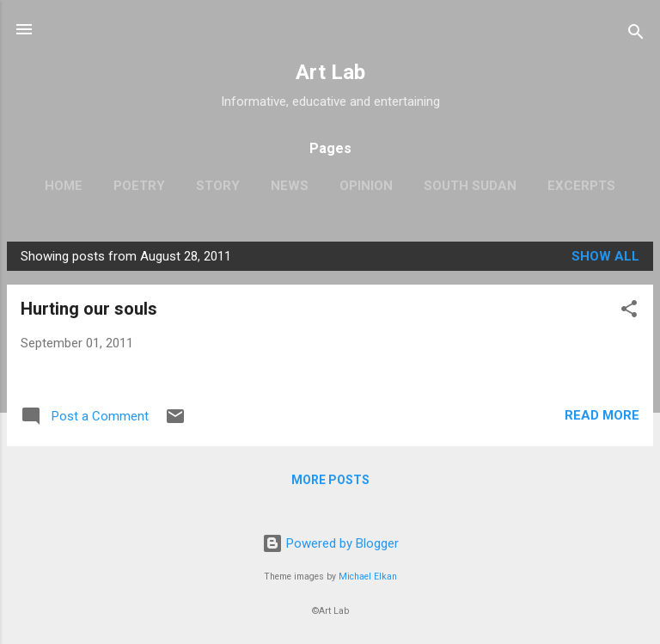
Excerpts (581, 186)
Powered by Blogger (330, 543)
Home (64, 186)
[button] (629, 312)
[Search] (636, 35)
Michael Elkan (368, 577)
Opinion (366, 186)
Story (218, 186)
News (290, 186)
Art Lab (330, 72)
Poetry (139, 186)
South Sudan (470, 186)
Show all (605, 256)
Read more (602, 415)
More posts (330, 480)
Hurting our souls (89, 309)
